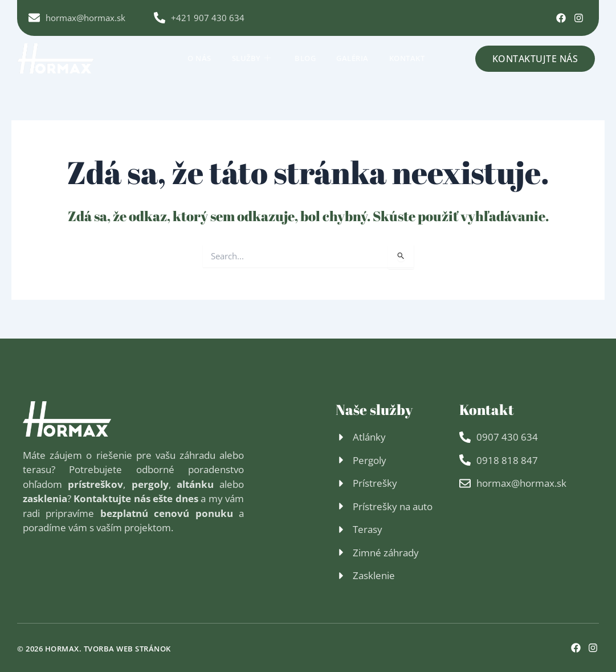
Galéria (352, 58)
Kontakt (407, 58)
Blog (305, 58)
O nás (199, 58)
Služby (252, 58)
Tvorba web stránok (127, 649)
